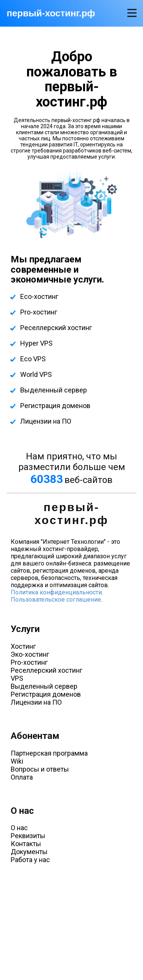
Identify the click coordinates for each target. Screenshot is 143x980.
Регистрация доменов (55, 406)
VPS (17, 678)
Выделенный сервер (54, 390)
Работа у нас (30, 860)
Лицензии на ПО (46, 421)
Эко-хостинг (30, 654)
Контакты (26, 844)
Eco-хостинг (39, 296)
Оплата (22, 777)
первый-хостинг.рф (51, 13)
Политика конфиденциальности (56, 592)
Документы (29, 852)
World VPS (36, 374)
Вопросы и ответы (40, 769)
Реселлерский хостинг (56, 328)
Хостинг (23, 646)
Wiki (17, 761)
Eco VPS (33, 359)
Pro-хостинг (39, 312)
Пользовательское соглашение (56, 600)
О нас (19, 828)
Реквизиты (28, 836)
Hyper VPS (36, 343)
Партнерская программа (49, 753)
